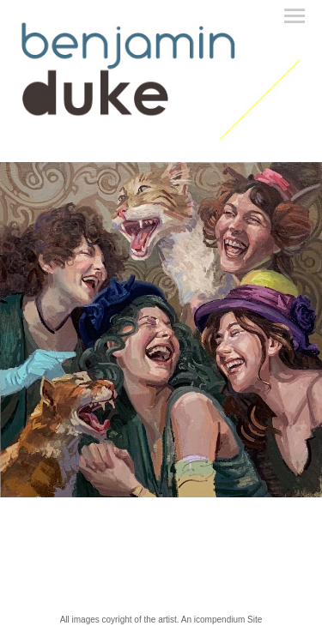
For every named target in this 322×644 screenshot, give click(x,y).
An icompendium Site (222, 620)
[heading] (161, 137)
